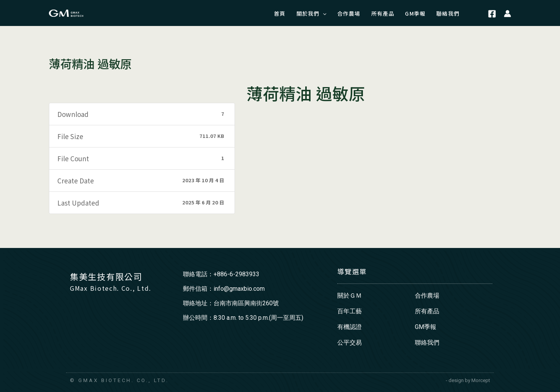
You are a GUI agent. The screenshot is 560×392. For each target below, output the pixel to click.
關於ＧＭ (350, 296)
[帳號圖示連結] (507, 13)
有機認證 (350, 327)
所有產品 (427, 311)
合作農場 (427, 296)
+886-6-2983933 (236, 274)
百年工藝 (350, 311)
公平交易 (350, 343)
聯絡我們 (427, 343)
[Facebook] (492, 14)
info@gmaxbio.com (239, 289)
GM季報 (426, 327)
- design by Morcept (468, 380)
